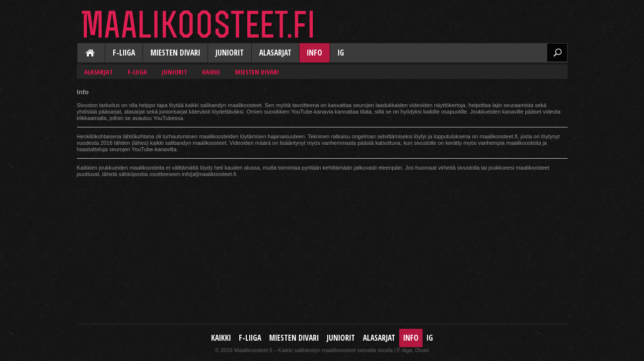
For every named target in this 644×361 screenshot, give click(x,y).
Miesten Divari (175, 53)
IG (341, 53)
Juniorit (230, 53)
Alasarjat (275, 53)
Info (315, 53)
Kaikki (91, 54)
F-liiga (124, 53)
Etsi (557, 53)
